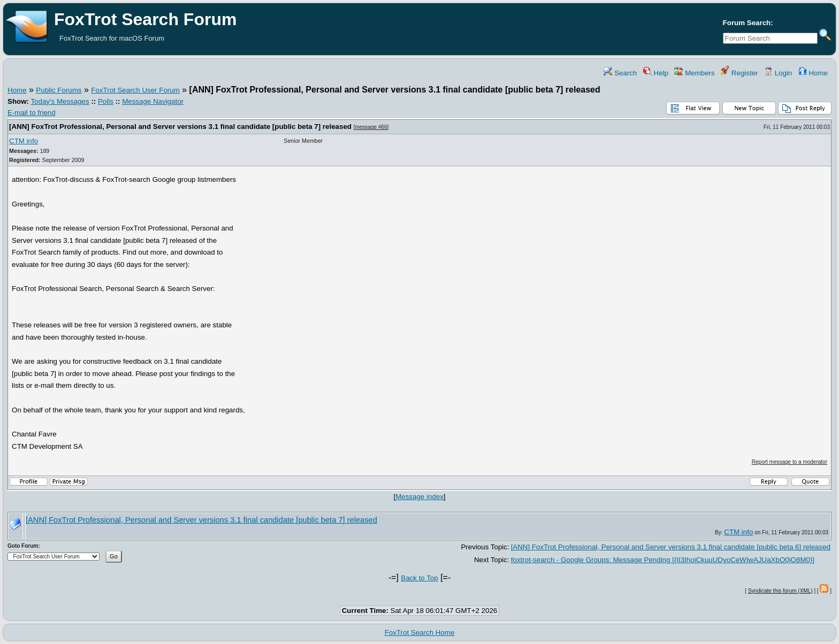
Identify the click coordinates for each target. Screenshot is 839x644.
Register (739, 73)
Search (620, 73)
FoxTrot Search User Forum (135, 90)
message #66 (371, 127)
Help (656, 73)
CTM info (24, 141)
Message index (419, 497)
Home (813, 73)
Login (778, 73)
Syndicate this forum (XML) (780, 591)
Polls (106, 101)
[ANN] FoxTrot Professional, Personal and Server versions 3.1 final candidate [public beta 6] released (671, 547)
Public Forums (59, 90)
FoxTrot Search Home (420, 632)
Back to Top (419, 578)
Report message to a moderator (790, 462)
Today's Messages (60, 101)
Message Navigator (153, 101)
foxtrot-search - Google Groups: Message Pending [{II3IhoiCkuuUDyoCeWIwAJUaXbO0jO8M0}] (663, 560)
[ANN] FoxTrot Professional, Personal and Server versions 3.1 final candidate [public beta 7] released (180, 126)
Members (694, 73)
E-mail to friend (32, 113)
